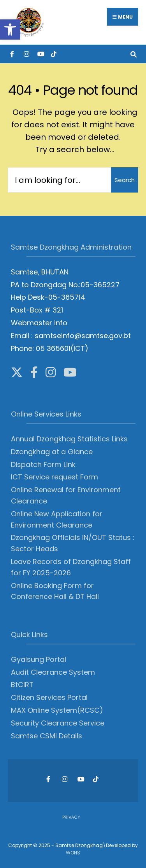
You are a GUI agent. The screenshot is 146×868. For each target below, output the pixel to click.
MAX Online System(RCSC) (57, 710)
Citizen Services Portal (49, 697)
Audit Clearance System (53, 672)
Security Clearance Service (58, 723)
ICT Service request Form (55, 477)
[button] (10, 30)
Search (125, 180)
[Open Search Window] (133, 54)
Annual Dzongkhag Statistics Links (69, 439)
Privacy (71, 817)
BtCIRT (22, 685)
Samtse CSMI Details (47, 736)
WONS (73, 853)
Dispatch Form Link (43, 464)
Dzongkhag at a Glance (52, 452)
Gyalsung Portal (39, 659)
